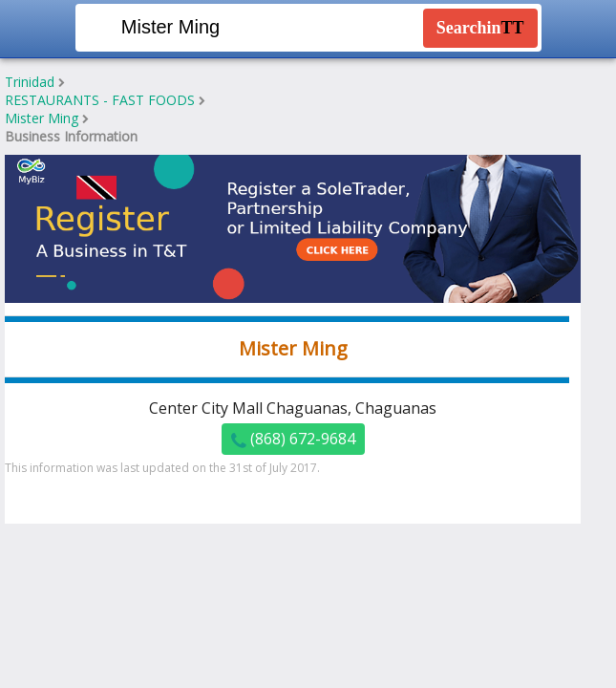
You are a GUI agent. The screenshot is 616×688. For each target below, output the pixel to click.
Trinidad (30, 82)
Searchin (480, 28)
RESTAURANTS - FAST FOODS (100, 100)
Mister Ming (42, 118)
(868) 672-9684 (293, 439)
